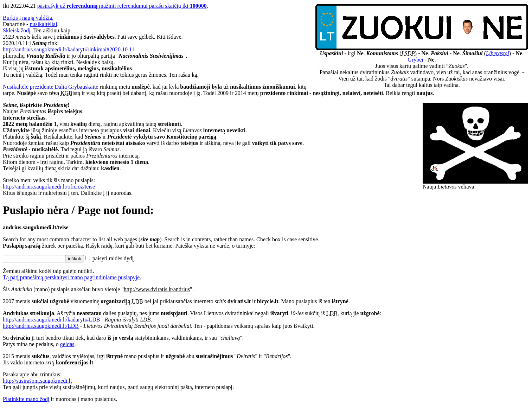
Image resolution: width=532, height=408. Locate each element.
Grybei (415, 60)
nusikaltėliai (43, 24)
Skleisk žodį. (17, 30)
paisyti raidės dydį (110, 258)
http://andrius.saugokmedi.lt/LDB (41, 326)
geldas (67, 344)
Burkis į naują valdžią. (28, 18)
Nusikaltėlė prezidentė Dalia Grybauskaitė (50, 87)
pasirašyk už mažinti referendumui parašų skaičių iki (122, 6)
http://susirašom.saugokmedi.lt (37, 381)
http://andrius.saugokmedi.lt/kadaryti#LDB (51, 320)
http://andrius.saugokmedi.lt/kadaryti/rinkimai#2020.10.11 (69, 49)
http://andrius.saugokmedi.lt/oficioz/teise (49, 187)
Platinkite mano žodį (26, 399)
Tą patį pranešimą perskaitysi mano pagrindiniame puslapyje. (72, 277)
